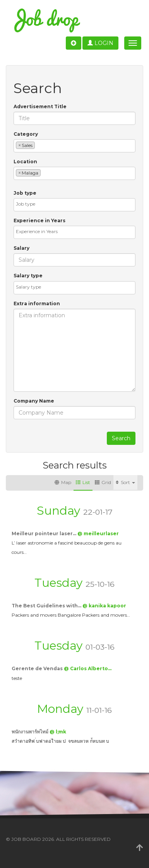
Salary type (28, 276)
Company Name (34, 401)
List (83, 482)
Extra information (37, 303)
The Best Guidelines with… (47, 606)
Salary (21, 248)
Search (121, 438)
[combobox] (74, 146)
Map (63, 482)
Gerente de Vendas (38, 668)
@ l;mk (58, 732)
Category (26, 134)
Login (100, 43)
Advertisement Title (40, 106)
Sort (125, 482)
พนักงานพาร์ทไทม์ (31, 732)
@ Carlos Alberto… (88, 668)
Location (25, 162)
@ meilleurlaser (98, 533)
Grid (103, 482)
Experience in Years (39, 220)
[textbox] (39, 145)
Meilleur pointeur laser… (45, 533)
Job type (25, 193)
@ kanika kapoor (104, 606)
